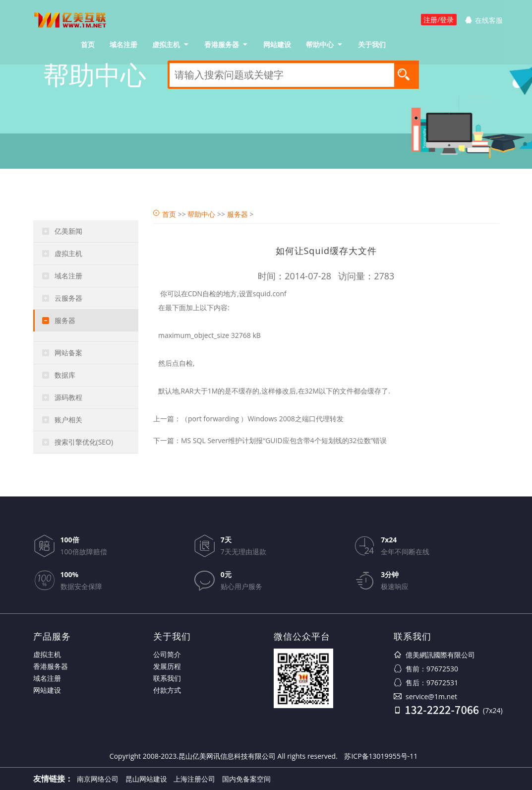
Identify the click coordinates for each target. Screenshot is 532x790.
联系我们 (167, 678)
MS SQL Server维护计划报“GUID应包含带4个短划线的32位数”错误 (284, 440)
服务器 (65, 320)
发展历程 (167, 666)
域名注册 (123, 44)
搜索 (407, 74)
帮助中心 (320, 44)
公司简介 (167, 654)
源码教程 (68, 397)
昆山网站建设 (146, 779)
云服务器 (68, 298)
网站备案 (68, 353)
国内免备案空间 (246, 779)
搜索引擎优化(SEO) (84, 442)
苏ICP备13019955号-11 (381, 756)
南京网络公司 (98, 779)
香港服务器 (222, 44)
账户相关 (68, 420)
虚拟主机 (166, 44)
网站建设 (277, 44)
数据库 (65, 375)
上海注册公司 (194, 779)
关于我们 (372, 44)
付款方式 (167, 690)
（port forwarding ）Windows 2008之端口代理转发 (262, 419)
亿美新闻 (68, 231)
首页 (88, 44)
